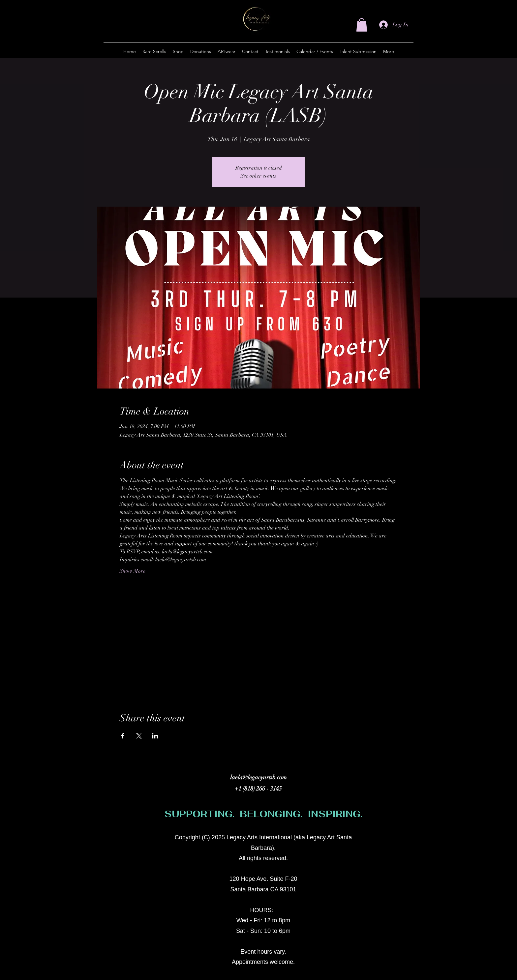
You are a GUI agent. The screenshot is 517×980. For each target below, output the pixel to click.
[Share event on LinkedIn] (155, 736)
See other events (258, 176)
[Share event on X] (139, 736)
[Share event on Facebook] (123, 736)
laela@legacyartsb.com (258, 777)
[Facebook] (386, 841)
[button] (362, 25)
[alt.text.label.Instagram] (376, 841)
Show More (133, 571)
